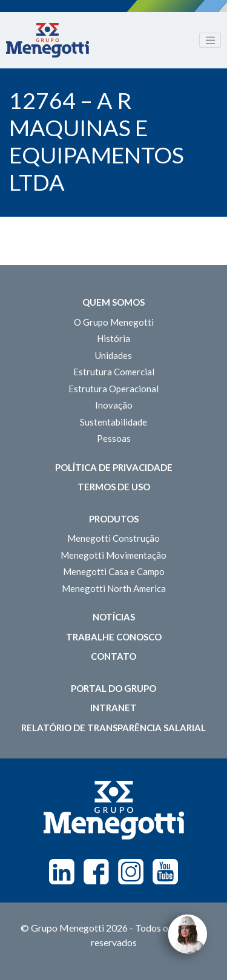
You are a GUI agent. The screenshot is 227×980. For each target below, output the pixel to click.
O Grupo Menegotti (114, 322)
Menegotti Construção (113, 538)
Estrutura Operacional (113, 389)
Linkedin (62, 872)
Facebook (96, 872)
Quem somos (113, 302)
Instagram (131, 872)
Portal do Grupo (113, 688)
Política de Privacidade (114, 467)
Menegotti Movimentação (113, 555)
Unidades (113, 355)
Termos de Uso (114, 487)
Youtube (165, 872)
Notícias (114, 617)
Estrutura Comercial (114, 372)
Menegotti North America (114, 588)
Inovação (114, 405)
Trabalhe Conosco (114, 637)
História (113, 338)
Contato (113, 656)
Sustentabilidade (113, 422)
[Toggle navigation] (210, 41)
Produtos (114, 519)
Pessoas (114, 438)
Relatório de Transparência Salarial (113, 728)
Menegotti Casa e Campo (114, 571)
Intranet (113, 708)
